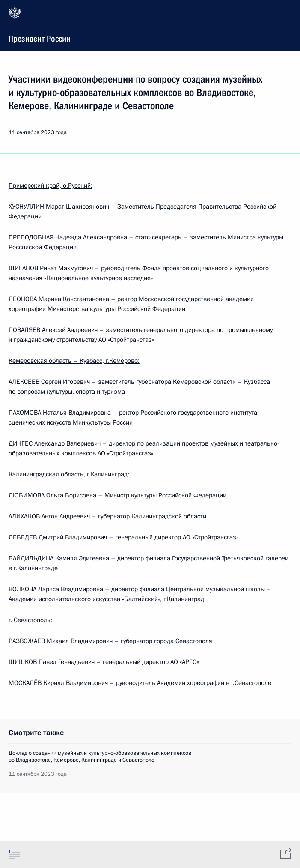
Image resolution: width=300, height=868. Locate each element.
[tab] (14, 854)
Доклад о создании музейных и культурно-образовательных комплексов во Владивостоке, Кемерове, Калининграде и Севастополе (100, 757)
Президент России (149, 25)
